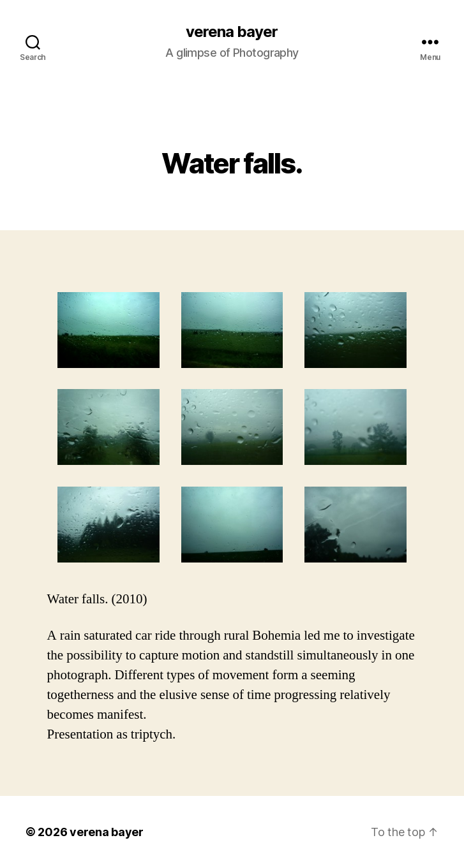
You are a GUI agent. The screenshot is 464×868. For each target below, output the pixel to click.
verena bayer (232, 32)
